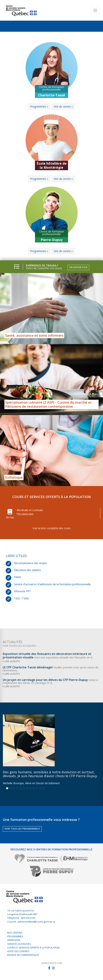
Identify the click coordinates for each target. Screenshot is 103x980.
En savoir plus (78, 267)
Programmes (15, 936)
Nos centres (15, 933)
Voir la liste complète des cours (52, 528)
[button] (53, 968)
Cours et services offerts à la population (33, 948)
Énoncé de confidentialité (23, 955)
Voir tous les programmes (22, 829)
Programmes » (39, 106)
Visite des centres (18, 951)
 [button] (49, 968)
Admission (14, 940)
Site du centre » (63, 106)
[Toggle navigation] (95, 10)
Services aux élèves (19, 944)
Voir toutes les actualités (20, 646)
